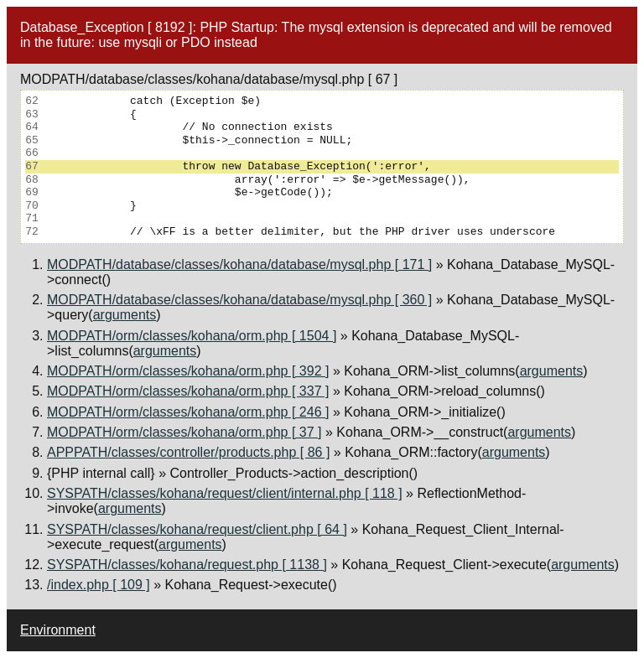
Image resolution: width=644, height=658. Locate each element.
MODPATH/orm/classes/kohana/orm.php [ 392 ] (188, 371)
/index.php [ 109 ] (99, 585)
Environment (58, 630)
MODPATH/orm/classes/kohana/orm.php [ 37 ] (184, 432)
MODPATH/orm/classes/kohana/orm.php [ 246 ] (188, 412)
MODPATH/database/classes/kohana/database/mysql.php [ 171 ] (239, 264)
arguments (125, 315)
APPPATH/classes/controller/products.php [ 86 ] (188, 452)
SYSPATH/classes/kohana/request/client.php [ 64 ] (197, 529)
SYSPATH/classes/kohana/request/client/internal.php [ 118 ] (225, 493)
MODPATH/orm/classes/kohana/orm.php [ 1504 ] (192, 336)
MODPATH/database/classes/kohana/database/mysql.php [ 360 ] (239, 300)
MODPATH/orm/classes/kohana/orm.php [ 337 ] (188, 391)
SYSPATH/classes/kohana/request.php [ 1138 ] (187, 565)
